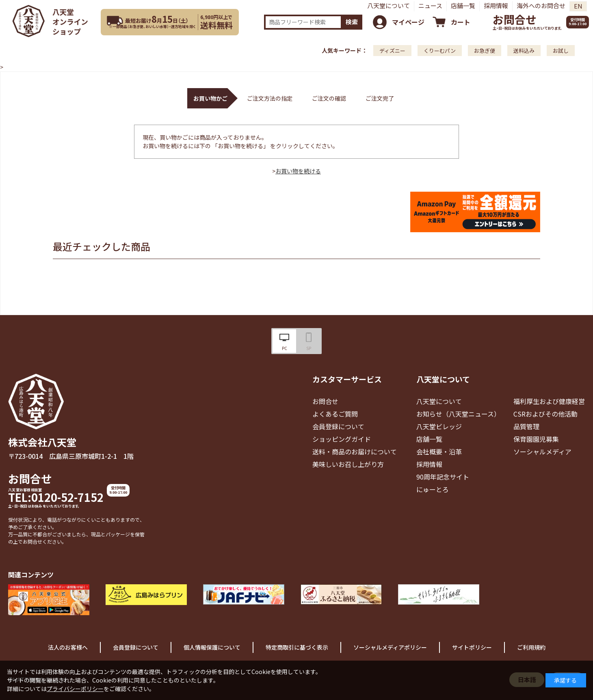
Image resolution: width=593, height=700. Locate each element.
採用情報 (496, 5)
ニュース (430, 5)
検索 (352, 22)
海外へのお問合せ (541, 5)
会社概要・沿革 (439, 452)
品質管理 (526, 426)
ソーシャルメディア (542, 452)
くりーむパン (440, 51)
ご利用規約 (531, 647)
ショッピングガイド (342, 439)
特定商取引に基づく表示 (297, 647)
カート (461, 22)
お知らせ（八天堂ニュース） (458, 414)
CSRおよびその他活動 (545, 414)
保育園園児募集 (536, 439)
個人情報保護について (212, 647)
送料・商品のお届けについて (355, 452)
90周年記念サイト (443, 477)
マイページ (408, 22)
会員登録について (338, 426)
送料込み (524, 51)
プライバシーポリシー (75, 689)
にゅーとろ (433, 489)
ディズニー (392, 51)
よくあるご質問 (335, 414)
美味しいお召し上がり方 (348, 464)
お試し (561, 51)
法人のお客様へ (68, 647)
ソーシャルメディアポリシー (390, 647)
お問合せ (515, 19)
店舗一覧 (463, 5)
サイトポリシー (472, 647)
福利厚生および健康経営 (549, 401)
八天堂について (388, 5)
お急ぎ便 (485, 51)
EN (578, 6)
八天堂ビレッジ (439, 426)
